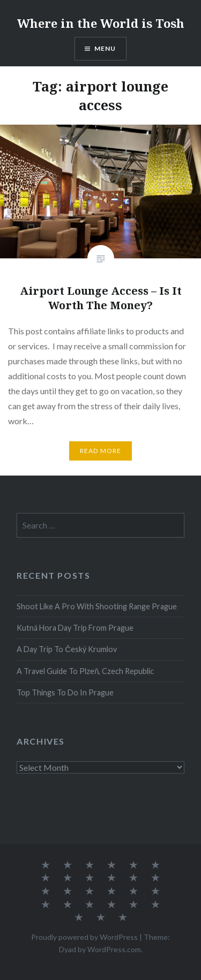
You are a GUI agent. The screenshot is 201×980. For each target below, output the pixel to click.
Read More (101, 451)
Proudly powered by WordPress (84, 937)
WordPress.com (114, 949)
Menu (105, 48)
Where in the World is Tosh (101, 23)
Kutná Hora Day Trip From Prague (75, 628)
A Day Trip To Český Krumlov (66, 649)
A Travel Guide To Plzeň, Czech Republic (85, 671)
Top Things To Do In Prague (65, 692)
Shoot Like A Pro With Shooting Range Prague (97, 606)
